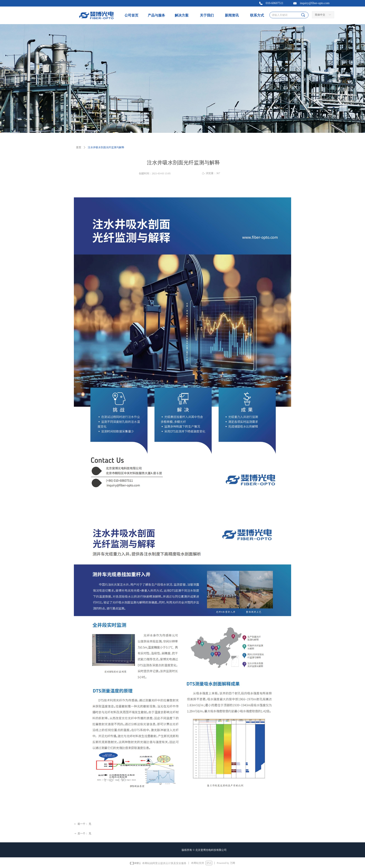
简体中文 (320, 15)
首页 (79, 147)
